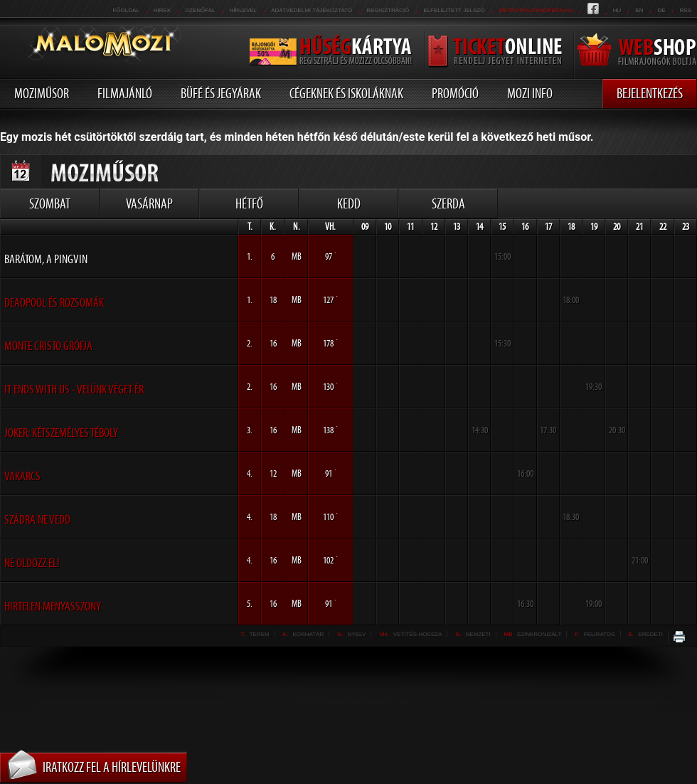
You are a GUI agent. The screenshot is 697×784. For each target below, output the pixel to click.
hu (617, 10)
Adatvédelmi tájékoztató (312, 10)
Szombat (50, 203)
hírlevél (244, 10)
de (661, 10)
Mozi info (530, 93)
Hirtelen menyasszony (53, 606)
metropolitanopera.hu (536, 10)
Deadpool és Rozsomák (54, 302)
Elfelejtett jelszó (454, 10)
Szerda (448, 203)
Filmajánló (125, 93)
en (639, 10)
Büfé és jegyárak (221, 93)
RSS (686, 10)
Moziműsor (42, 93)
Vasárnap (149, 203)
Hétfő (249, 203)
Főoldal (126, 10)
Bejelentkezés (650, 93)
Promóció (455, 93)
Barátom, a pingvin (46, 259)
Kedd (349, 203)
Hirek (162, 10)
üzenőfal (200, 10)
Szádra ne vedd (37, 519)
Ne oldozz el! (32, 563)
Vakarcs (22, 476)
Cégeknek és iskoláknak (346, 93)
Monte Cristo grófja (48, 346)
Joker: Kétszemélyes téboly (61, 433)
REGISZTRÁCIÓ (388, 10)
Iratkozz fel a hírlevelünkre (112, 767)
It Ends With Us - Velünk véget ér (74, 389)
